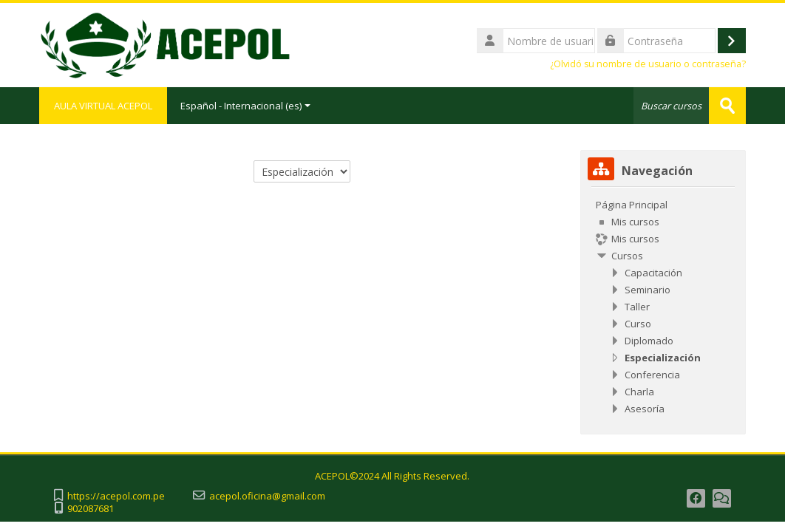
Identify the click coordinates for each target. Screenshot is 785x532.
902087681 (91, 509)
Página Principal (632, 205)
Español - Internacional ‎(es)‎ (245, 106)
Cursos (627, 256)
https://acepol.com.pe (116, 496)
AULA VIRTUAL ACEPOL (103, 106)
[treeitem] (663, 307)
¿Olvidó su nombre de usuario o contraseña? (648, 64)
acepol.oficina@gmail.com (267, 496)
